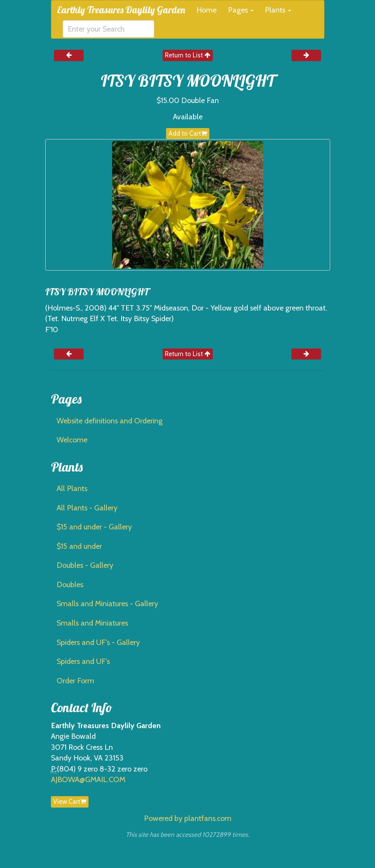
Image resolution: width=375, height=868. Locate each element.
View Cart (70, 801)
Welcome (72, 440)
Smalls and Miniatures (92, 623)
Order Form (75, 681)
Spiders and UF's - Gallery (98, 642)
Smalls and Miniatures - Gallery (107, 603)
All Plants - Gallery (87, 508)
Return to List (188, 55)
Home (206, 10)
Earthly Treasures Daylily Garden (121, 10)
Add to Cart (188, 133)
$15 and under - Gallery (94, 527)
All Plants (72, 488)
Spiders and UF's (83, 661)
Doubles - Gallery (85, 565)
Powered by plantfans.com (188, 818)
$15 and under (79, 546)
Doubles (70, 584)
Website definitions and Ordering (110, 421)
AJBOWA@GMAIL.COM (88, 779)
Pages (241, 10)
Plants (278, 10)
